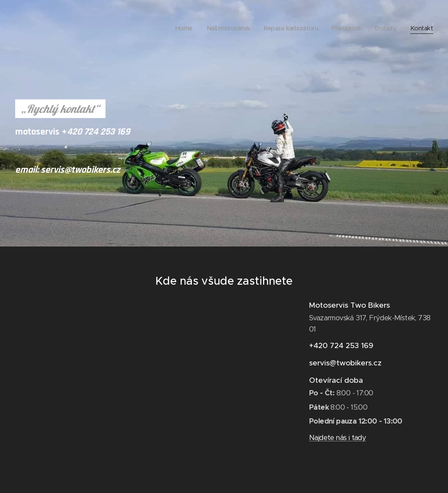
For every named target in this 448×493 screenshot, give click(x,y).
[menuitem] (172, 28)
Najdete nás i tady (338, 438)
